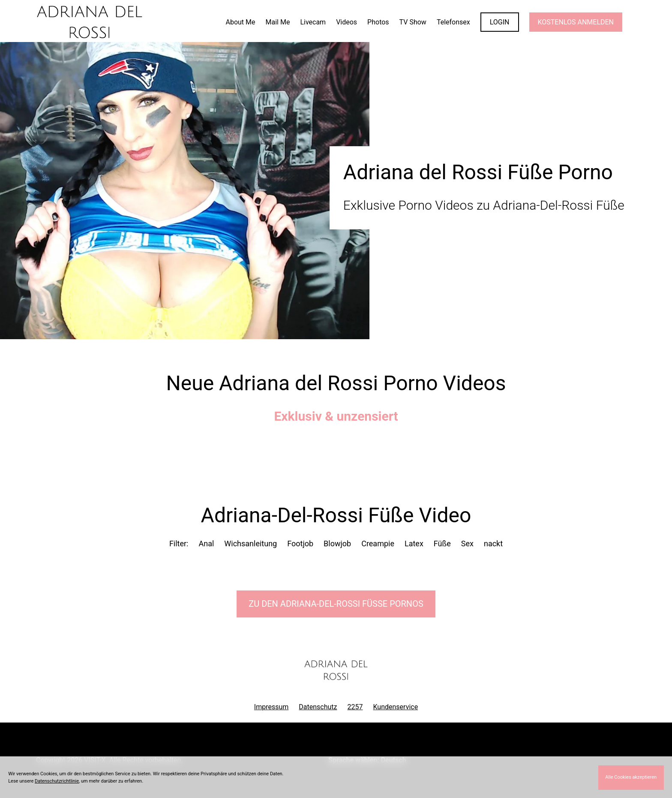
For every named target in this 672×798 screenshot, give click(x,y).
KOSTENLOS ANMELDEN (576, 22)
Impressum (271, 707)
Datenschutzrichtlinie (57, 781)
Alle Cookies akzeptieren (631, 777)
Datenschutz (318, 707)
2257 (355, 707)
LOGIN (500, 22)
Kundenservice (396, 707)
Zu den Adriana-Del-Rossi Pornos (336, 604)
